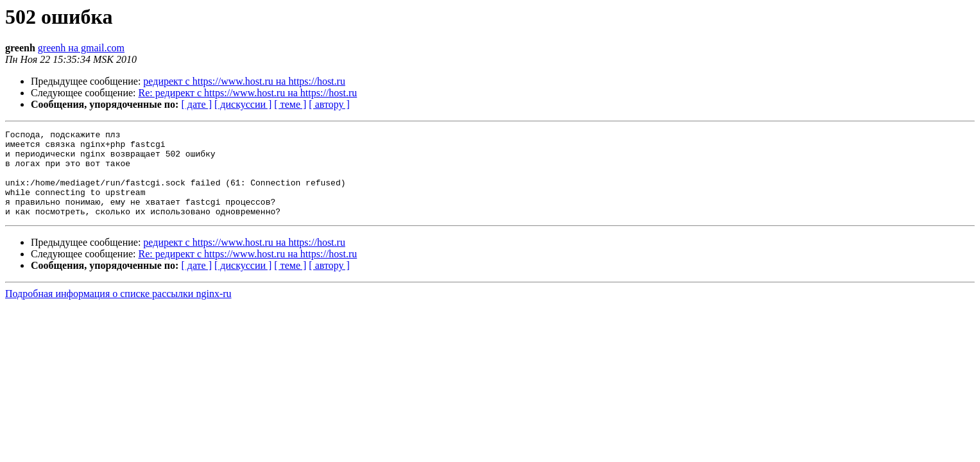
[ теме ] (290, 104)
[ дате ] (196, 104)
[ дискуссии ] (243, 104)
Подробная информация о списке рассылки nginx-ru (118, 311)
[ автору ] (329, 104)
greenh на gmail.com (81, 48)
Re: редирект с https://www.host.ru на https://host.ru (248, 93)
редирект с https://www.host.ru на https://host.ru (244, 81)
